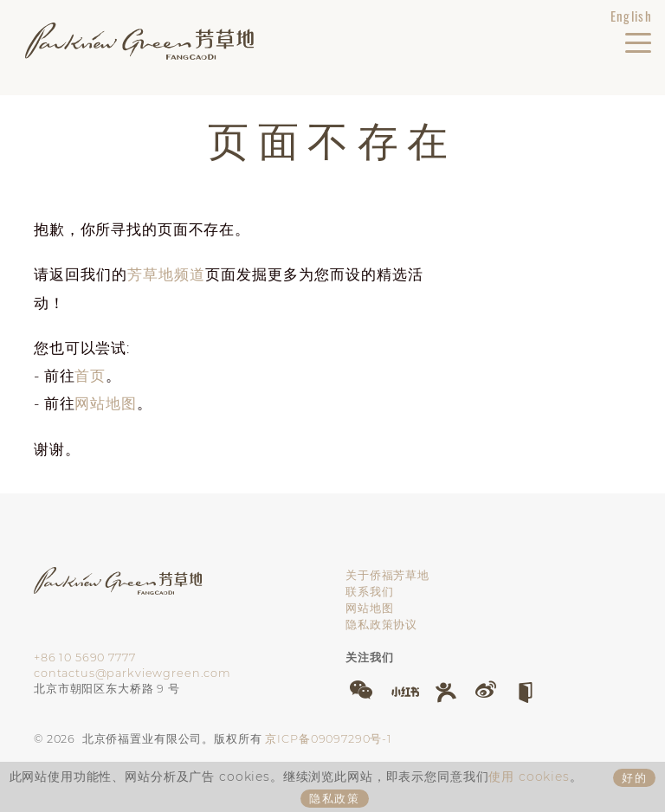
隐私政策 (335, 798)
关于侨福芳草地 (387, 575)
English (631, 16)
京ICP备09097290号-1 (329, 739)
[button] (361, 690)
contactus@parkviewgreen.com (132, 673)
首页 (90, 376)
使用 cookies (529, 777)
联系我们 (369, 592)
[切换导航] (638, 39)
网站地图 (105, 403)
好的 (635, 777)
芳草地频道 (166, 274)
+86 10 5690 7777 (85, 657)
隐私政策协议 (381, 625)
